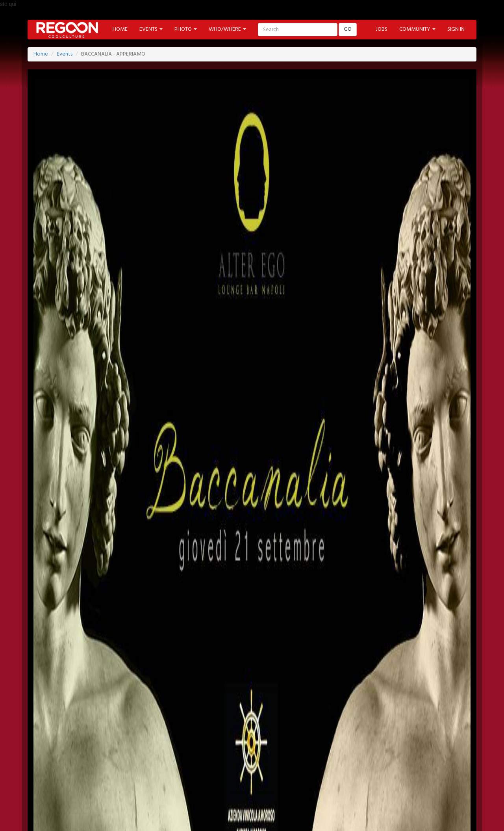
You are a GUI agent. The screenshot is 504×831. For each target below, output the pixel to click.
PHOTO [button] (186, 29)
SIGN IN (456, 29)
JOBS (382, 29)
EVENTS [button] (151, 29)
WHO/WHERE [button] (227, 29)
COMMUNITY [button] (417, 29)
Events (65, 54)
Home (41, 54)
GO (348, 29)
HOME (120, 29)
